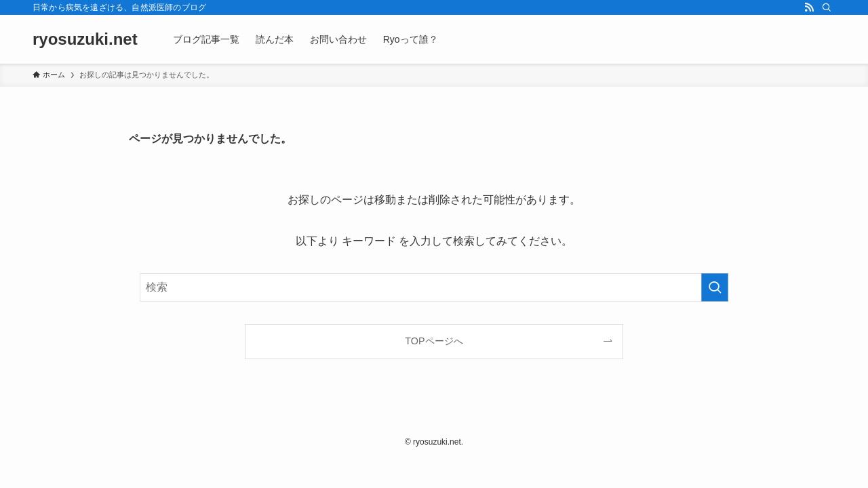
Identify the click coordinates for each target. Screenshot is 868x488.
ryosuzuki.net (85, 39)
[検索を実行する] (715, 287)
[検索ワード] (434, 287)
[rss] (809, 7)
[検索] (827, 7)
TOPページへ (434, 341)
